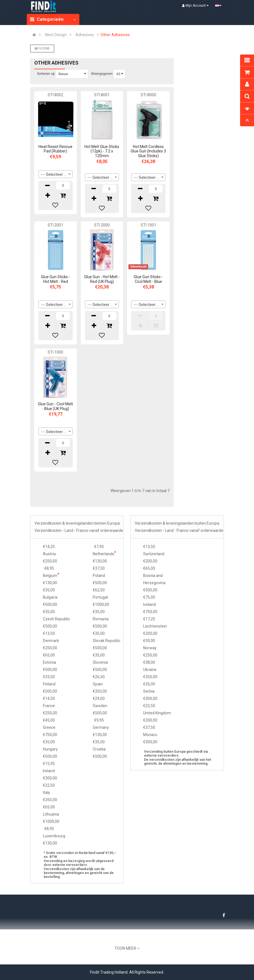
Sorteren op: (46, 74)
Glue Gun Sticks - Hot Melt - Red (56, 279)
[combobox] (56, 174)
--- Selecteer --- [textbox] (54, 174)
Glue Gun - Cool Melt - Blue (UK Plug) (55, 406)
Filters (42, 49)
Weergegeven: (102, 74)
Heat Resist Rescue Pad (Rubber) (55, 149)
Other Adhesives (115, 35)
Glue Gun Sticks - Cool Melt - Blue (148, 279)
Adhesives (85, 35)
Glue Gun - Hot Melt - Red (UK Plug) (102, 279)
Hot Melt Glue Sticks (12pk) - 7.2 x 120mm (102, 151)
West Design (56, 35)
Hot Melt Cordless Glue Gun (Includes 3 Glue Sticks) (148, 151)
